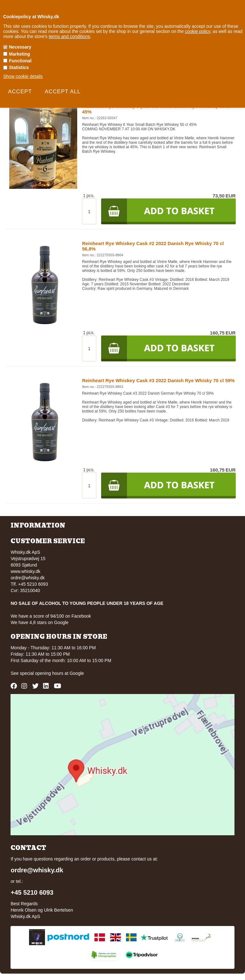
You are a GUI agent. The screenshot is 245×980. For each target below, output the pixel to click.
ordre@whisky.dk (28, 578)
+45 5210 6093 (32, 892)
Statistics (19, 67)
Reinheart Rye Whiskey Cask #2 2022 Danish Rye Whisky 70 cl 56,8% (153, 246)
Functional (20, 61)
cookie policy (198, 31)
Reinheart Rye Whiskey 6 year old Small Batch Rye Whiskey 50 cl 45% (156, 109)
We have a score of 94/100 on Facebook (51, 616)
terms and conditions (69, 36)
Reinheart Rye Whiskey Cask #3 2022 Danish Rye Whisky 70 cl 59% (158, 380)
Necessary (20, 47)
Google (77, 673)
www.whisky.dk (25, 571)
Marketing (19, 54)
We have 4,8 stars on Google (39, 622)
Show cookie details (23, 76)
